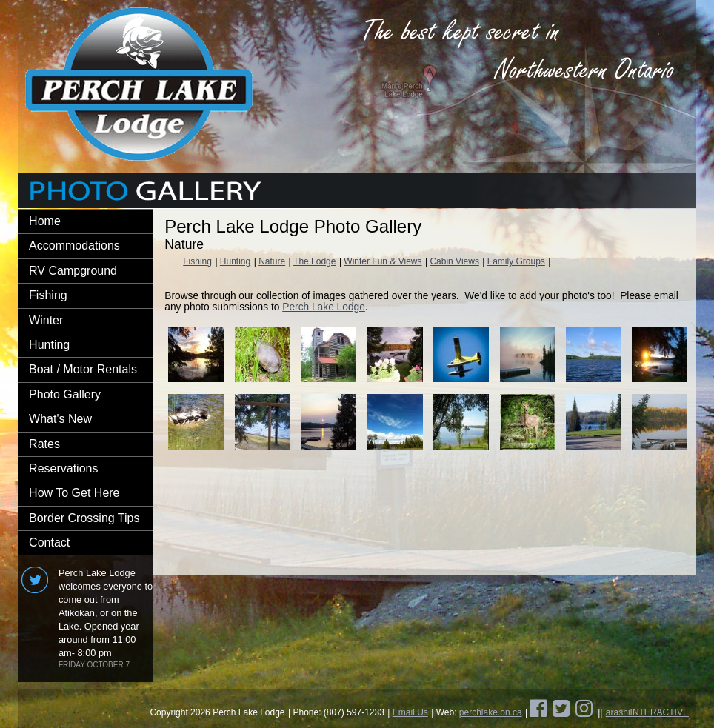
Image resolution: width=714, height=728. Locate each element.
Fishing (48, 295)
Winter (46, 320)
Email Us (410, 712)
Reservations (63, 468)
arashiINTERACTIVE (647, 712)
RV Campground (73, 271)
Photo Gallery (65, 394)
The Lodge (314, 261)
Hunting (49, 345)
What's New (60, 419)
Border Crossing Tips (84, 518)
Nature (272, 261)
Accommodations (74, 246)
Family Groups (516, 261)
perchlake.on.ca (491, 712)
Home (45, 221)
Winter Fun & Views (383, 261)
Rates (44, 444)
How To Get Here (74, 493)
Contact (49, 542)
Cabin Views (454, 261)
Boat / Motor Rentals (83, 369)
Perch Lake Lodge (324, 307)
